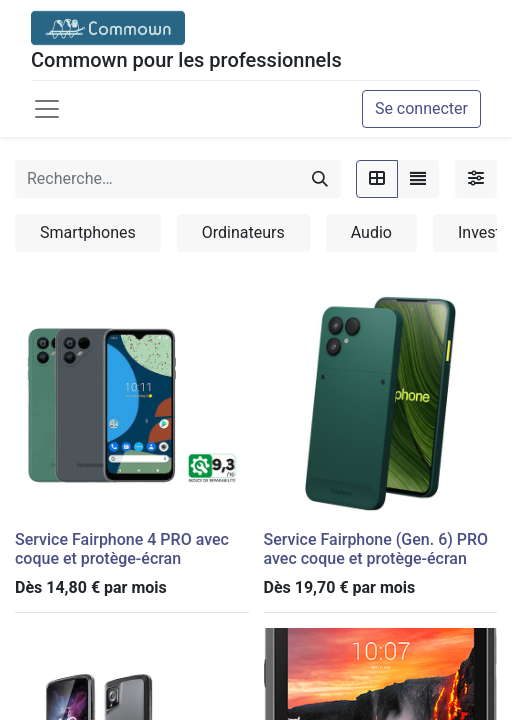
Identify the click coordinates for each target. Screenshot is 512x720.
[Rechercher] (320, 179)
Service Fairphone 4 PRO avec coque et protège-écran (122, 549)
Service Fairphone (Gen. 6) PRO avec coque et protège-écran (376, 549)
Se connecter (421, 108)
